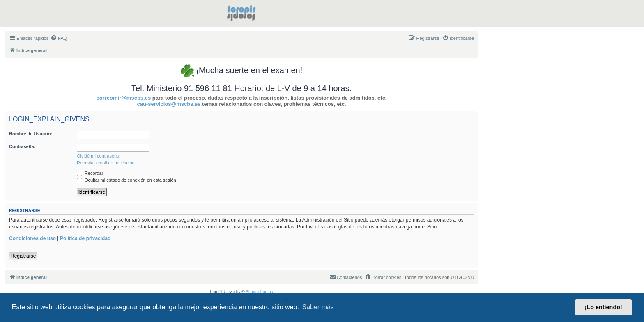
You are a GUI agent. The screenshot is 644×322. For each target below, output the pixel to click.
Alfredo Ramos (259, 292)
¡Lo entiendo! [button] (604, 307)
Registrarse (23, 256)
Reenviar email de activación (106, 163)
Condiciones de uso (32, 238)
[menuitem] (59, 38)
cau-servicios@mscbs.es (169, 104)
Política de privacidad (85, 238)
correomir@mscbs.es (124, 98)
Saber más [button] (318, 307)
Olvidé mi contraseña (98, 156)
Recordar (90, 173)
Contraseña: (22, 146)
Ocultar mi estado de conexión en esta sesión (126, 180)
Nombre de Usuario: (31, 134)
